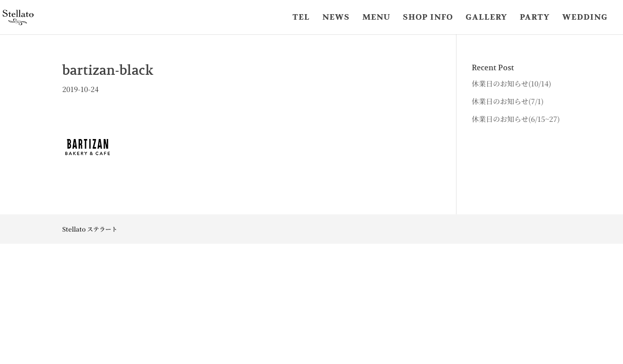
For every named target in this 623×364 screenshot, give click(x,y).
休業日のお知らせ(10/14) (511, 83)
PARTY (535, 18)
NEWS (336, 18)
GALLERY (486, 18)
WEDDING (585, 18)
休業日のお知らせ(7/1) (508, 101)
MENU (376, 18)
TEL (301, 18)
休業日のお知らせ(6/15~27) (516, 119)
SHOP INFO (428, 18)
